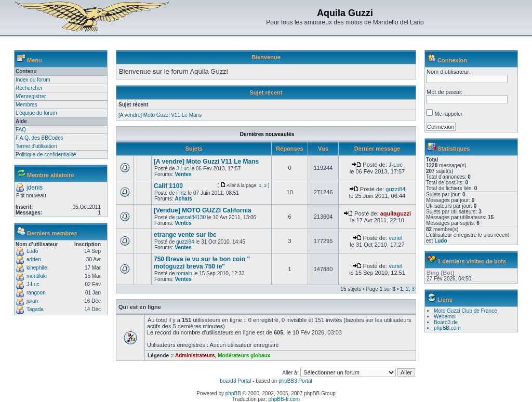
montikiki (37, 276)
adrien (34, 259)
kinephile (37, 268)
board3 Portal (235, 381)
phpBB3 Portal (295, 381)
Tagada (35, 309)
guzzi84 (395, 189)
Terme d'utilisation (36, 146)
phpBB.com (447, 328)
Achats (183, 199)
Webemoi (445, 317)
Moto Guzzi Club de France (465, 311)
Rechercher (29, 88)
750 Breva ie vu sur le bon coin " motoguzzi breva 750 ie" (202, 263)
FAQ (21, 130)
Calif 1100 (168, 186)
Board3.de (446, 322)
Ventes (183, 174)
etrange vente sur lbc (185, 235)
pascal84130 (191, 217)
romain (184, 273)
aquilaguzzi (396, 213)
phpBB (233, 393)
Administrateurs (195, 356)
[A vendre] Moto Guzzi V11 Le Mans (160, 115)
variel (395, 238)
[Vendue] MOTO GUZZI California (203, 210)
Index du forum (33, 80)
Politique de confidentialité (46, 155)
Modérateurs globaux (244, 356)
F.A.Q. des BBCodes (39, 138)
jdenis (35, 187)
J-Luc (33, 284)
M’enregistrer (31, 96)
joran (32, 301)
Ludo (32, 251)
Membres (26, 105)
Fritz (181, 193)
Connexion (452, 60)
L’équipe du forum (36, 113)
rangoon (36, 293)
